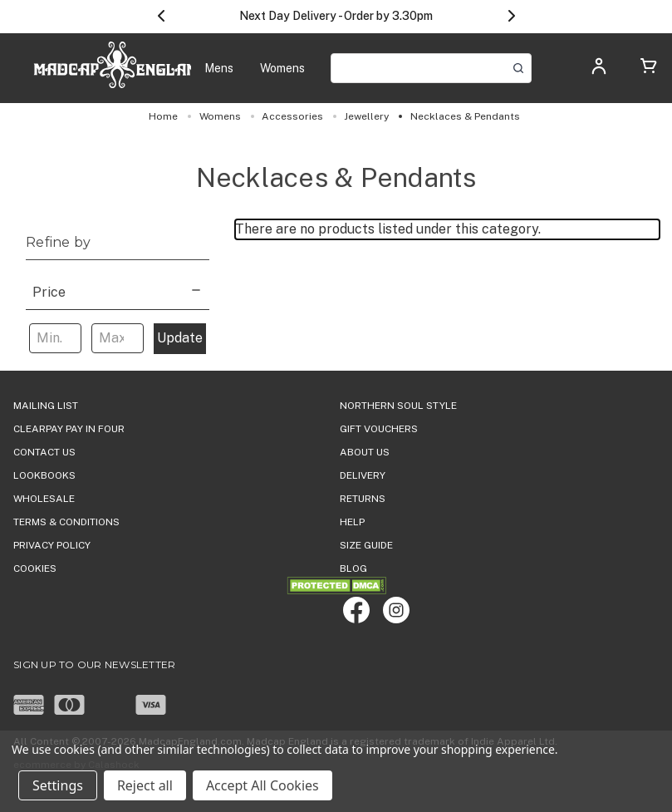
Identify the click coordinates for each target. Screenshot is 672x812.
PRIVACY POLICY (52, 545)
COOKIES (35, 568)
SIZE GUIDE (366, 545)
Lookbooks (44, 475)
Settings (58, 785)
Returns (363, 499)
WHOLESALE (44, 499)
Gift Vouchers (379, 429)
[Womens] (282, 69)
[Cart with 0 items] (649, 69)
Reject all (145, 785)
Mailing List (46, 406)
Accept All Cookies (262, 785)
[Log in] (599, 71)
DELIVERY (363, 475)
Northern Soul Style (398, 406)
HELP (352, 522)
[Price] (118, 290)
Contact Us (44, 452)
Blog (353, 568)
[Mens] (219, 69)
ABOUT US (365, 452)
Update (180, 338)
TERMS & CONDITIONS (66, 522)
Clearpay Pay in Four (69, 429)
